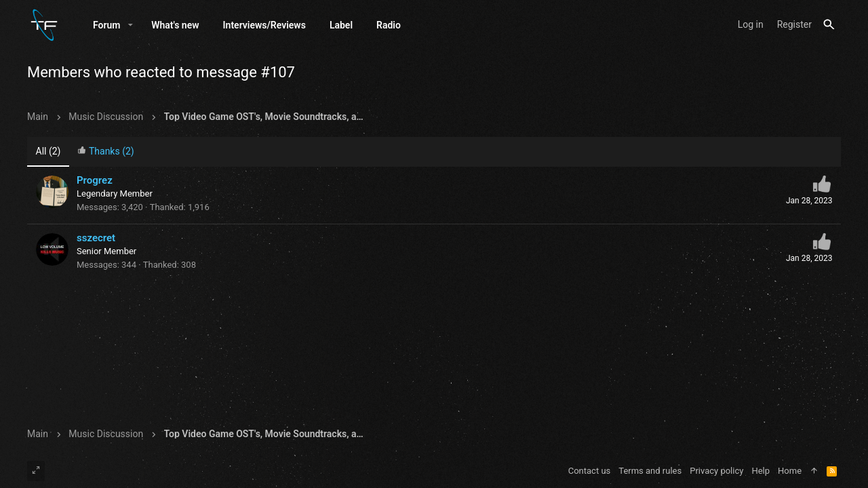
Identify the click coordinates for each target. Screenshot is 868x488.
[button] (131, 25)
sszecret (96, 238)
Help (761, 471)
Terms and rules (650, 471)
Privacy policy (716, 471)
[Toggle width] (36, 471)
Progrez (95, 180)
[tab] (106, 152)
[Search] (829, 25)
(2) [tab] (48, 151)
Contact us (590, 471)
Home (790, 471)
